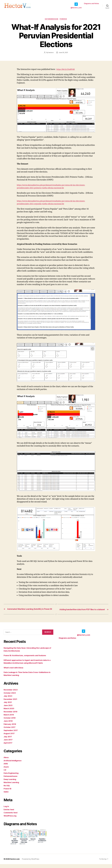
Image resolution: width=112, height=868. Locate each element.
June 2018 (8, 725)
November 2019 (11, 715)
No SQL (7, 789)
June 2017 (8, 744)
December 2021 (11, 703)
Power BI (64, 20)
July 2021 (8, 706)
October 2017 (10, 731)
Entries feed (9, 813)
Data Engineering (11, 777)
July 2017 (8, 740)
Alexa (6, 761)
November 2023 (11, 694)
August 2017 (10, 737)
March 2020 (9, 712)
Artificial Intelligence (13, 764)
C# (5, 774)
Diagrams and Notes (91, 4)
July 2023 (8, 700)
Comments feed (11, 816)
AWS (6, 768)
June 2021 (8, 709)
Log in (6, 810)
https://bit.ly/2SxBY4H (66, 71)
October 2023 (10, 697)
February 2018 (10, 728)
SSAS (6, 796)
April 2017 (8, 747)
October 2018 (10, 722)
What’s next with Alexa (14, 671)
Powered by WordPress (31, 863)
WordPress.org (11, 820)
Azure (6, 771)
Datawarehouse (51, 20)
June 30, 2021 (63, 54)
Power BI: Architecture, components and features (26, 659)
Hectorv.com (15, 863)
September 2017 (11, 734)
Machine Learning (12, 786)
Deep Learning (10, 783)
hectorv (51, 54)
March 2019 (9, 719)
